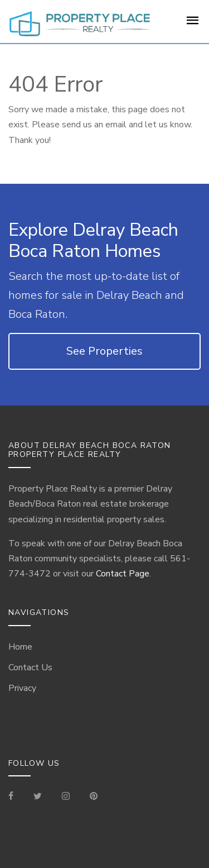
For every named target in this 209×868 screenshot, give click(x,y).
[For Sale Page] (193, 24)
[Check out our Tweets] (38, 797)
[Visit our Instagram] (66, 797)
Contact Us (30, 667)
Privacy (22, 688)
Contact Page (123, 574)
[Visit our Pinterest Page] (94, 797)
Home (20, 647)
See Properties (104, 351)
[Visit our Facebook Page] (15, 797)
